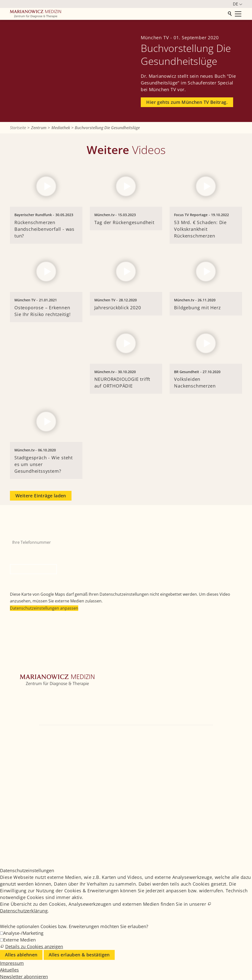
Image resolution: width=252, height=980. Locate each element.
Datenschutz (209, 850)
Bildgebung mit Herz (197, 308)
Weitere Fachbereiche (30, 711)
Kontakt (17, 726)
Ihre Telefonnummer (29, 534)
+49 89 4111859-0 (162, 733)
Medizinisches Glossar (217, 837)
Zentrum (18, 696)
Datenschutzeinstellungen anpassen (44, 608)
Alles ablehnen (21, 955)
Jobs (202, 830)
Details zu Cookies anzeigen (34, 946)
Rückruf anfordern (33, 569)
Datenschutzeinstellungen (220, 857)
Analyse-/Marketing (23, 933)
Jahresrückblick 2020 (118, 308)
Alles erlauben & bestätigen (79, 955)
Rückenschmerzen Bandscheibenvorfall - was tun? (44, 229)
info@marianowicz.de (126, 741)
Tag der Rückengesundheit (124, 222)
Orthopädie (21, 703)
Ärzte (15, 718)
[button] (15, 755)
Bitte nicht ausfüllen (30, 550)
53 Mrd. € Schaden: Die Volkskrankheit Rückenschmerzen (200, 229)
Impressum (208, 844)
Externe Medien (19, 940)
